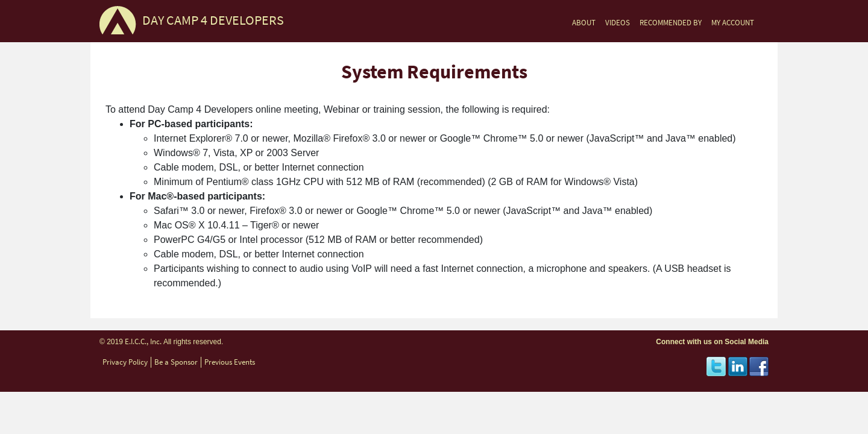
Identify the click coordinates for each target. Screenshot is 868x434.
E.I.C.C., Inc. (143, 341)
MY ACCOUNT (733, 23)
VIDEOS (618, 23)
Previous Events (230, 362)
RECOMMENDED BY (671, 23)
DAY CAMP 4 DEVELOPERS (213, 20)
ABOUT (584, 23)
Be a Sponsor (176, 362)
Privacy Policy (125, 362)
